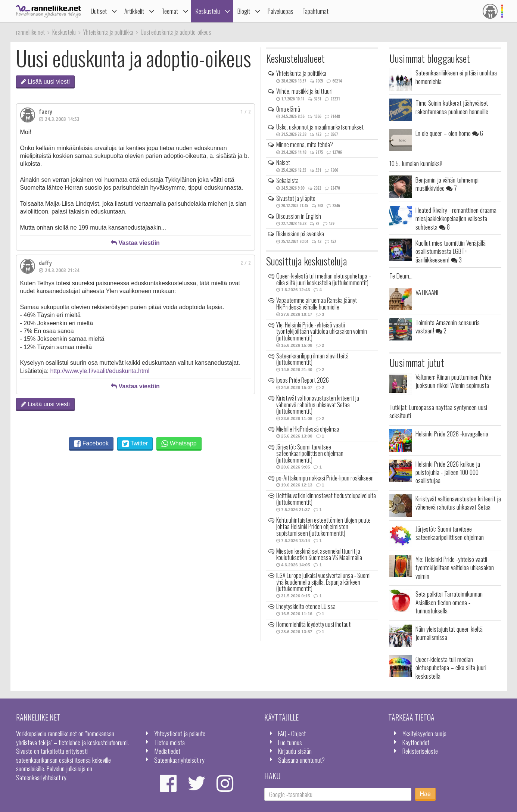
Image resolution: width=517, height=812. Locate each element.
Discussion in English (299, 216)
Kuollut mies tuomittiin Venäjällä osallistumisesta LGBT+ (451, 251)
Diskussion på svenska (300, 234)
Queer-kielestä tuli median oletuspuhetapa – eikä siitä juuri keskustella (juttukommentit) (324, 279)
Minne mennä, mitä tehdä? (305, 144)
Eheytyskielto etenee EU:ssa (306, 606)
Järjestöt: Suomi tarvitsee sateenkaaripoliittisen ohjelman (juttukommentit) (310, 453)
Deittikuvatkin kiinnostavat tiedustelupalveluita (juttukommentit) (326, 499)
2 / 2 (246, 263)
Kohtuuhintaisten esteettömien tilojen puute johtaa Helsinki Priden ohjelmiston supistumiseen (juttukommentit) (323, 527)
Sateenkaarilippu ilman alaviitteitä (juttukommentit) (312, 359)
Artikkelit (134, 11)
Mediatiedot (167, 751)
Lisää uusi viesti (45, 82)
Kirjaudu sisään (295, 751)
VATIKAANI (427, 292)
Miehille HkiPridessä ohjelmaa (308, 429)
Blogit (244, 11)
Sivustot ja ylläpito (296, 198)
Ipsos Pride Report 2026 (303, 380)
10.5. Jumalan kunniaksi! (416, 163)
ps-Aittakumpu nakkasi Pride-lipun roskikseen (325, 478)
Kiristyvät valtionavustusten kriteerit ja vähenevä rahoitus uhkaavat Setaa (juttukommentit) (318, 405)
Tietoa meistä (169, 742)
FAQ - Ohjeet (292, 733)
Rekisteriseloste (420, 751)
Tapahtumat (315, 11)
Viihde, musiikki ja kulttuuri (304, 91)
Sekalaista (287, 180)
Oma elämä (288, 109)
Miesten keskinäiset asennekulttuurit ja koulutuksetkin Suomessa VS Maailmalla (319, 554)
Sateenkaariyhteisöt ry (179, 760)
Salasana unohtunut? (301, 760)
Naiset (283, 162)
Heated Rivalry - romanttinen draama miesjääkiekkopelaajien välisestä (456, 218)
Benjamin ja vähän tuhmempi (447, 184)
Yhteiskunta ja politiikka (301, 73)
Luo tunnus (290, 742)
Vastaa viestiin (135, 243)
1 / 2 (246, 111)
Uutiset (99, 11)
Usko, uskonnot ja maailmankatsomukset (320, 127)
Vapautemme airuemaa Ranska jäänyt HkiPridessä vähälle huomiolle (317, 304)
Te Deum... (401, 276)
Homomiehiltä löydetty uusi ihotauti (314, 624)
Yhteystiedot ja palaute (180, 733)
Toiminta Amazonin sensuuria (448, 326)
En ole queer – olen (449, 133)
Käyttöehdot (416, 742)
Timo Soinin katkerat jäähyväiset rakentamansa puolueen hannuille (452, 107)
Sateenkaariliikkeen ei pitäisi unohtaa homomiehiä (456, 77)
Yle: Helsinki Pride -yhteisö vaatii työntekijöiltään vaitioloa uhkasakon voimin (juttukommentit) (322, 331)
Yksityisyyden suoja (424, 733)
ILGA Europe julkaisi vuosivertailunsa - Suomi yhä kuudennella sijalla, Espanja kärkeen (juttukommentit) (323, 582)
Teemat (170, 11)
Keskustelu (208, 11)
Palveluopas (281, 11)
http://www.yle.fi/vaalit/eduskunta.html (100, 371)
